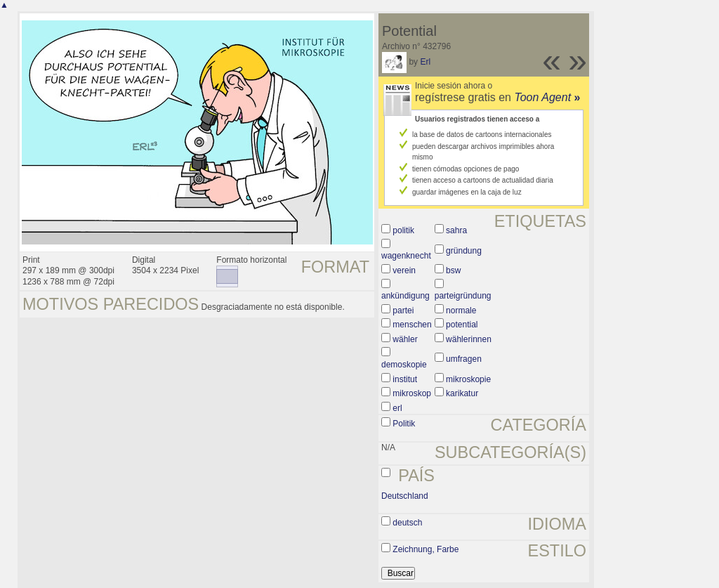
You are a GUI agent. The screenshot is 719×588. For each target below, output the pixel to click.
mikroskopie (468, 379)
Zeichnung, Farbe (426, 549)
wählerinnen (469, 339)
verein (404, 270)
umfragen (464, 359)
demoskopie (404, 365)
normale (461, 311)
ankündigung (405, 296)
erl (397, 408)
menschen (412, 325)
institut (405, 379)
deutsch (407, 523)
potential (462, 325)
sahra (456, 230)
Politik (404, 424)
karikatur (462, 393)
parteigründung (463, 296)
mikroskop (412, 393)
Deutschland (405, 496)
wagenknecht (406, 256)
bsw (453, 270)
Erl (425, 62)
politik (403, 230)
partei (403, 311)
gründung (464, 251)
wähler (405, 339)
